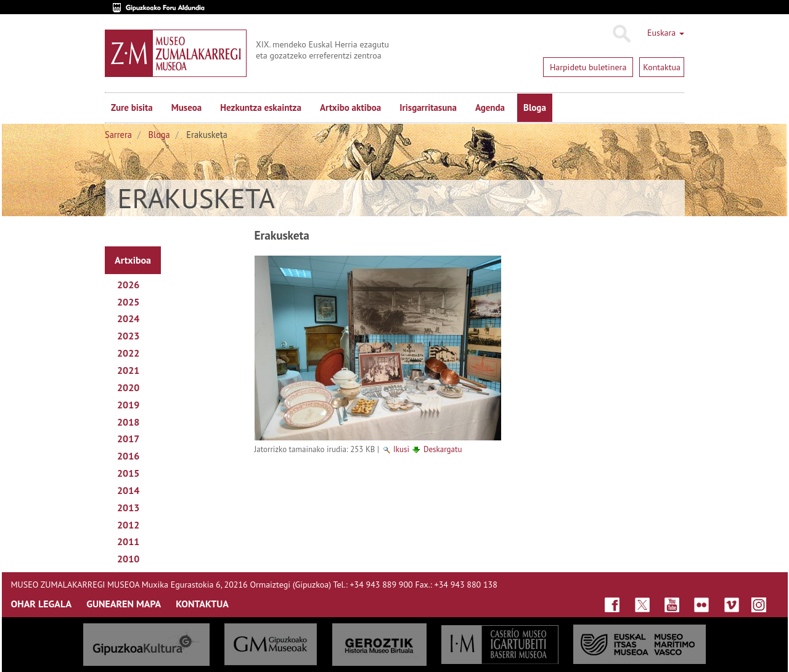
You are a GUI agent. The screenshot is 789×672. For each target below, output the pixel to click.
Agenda (490, 107)
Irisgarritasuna (428, 107)
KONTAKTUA (202, 604)
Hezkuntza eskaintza (261, 107)
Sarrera (118, 135)
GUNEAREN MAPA (124, 604)
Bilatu (621, 34)
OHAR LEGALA (42, 604)
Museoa (186, 107)
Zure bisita (132, 107)
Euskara (666, 33)
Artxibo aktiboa (350, 107)
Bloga (535, 107)
